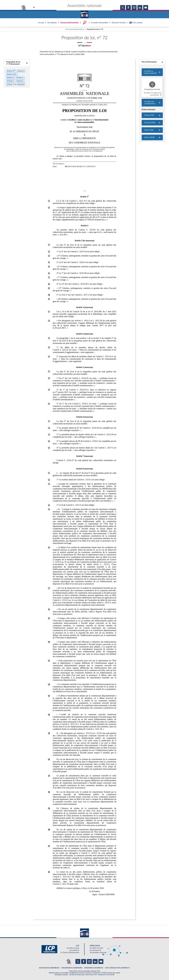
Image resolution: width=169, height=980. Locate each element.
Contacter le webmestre (93, 973)
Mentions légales (54, 973)
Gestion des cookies (114, 973)
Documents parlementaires (75, 29)
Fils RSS (104, 973)
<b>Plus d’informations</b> (152, 62)
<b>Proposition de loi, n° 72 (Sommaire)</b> (17, 63)
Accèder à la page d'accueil (84, 14)
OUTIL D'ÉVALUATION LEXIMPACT (117, 968)
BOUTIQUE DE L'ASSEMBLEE (49, 968)
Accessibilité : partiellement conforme (72, 973)
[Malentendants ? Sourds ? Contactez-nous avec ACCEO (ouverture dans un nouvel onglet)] (68, 961)
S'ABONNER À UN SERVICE (93, 968)
